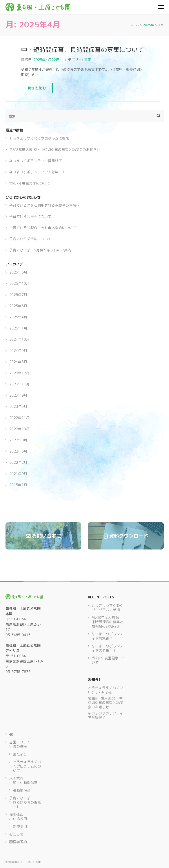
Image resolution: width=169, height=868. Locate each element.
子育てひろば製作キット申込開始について (43, 228)
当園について (20, 742)
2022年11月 (19, 418)
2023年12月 (19, 373)
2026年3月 (18, 272)
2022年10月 (19, 429)
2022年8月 (18, 440)
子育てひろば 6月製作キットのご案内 (40, 250)
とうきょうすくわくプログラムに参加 (39, 138)
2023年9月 (18, 395)
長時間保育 (22, 790)
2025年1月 (18, 328)
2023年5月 (18, 406)
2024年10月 (19, 339)
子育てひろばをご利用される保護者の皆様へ (44, 205)
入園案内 (16, 778)
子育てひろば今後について (30, 239)
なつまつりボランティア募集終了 (36, 161)
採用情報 (16, 814)
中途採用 (20, 819)
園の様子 (20, 746)
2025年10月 (19, 283)
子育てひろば (20, 798)
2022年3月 (18, 451)
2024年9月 (18, 351)
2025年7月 (18, 295)
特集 (87, 60)
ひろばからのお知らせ (27, 805)
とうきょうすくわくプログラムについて (27, 766)
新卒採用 (20, 827)
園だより (20, 754)
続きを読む (37, 88)
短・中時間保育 (25, 783)
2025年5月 (18, 306)
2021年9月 (18, 474)
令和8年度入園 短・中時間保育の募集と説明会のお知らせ (55, 150)
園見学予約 (18, 842)
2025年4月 (18, 317)
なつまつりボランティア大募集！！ (37, 172)
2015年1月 (18, 485)
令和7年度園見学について (30, 183)
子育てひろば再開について (30, 217)
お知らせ (16, 834)
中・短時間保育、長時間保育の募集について (82, 50)
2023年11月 (19, 384)
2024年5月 (18, 362)
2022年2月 (18, 462)
